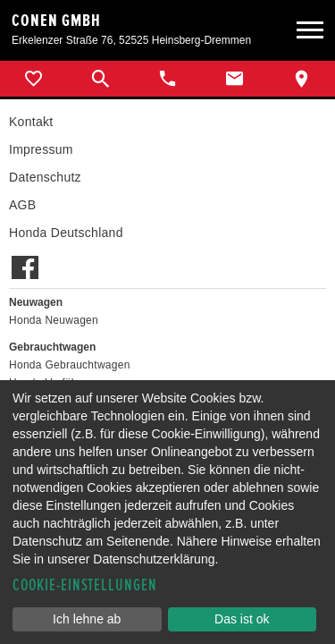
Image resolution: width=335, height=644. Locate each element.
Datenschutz (45, 177)
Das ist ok (242, 619)
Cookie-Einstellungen (85, 585)
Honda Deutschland (66, 233)
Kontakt (31, 122)
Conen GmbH (56, 21)
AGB (22, 205)
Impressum (41, 149)
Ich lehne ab (87, 619)
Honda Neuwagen (54, 320)
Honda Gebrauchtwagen (70, 365)
